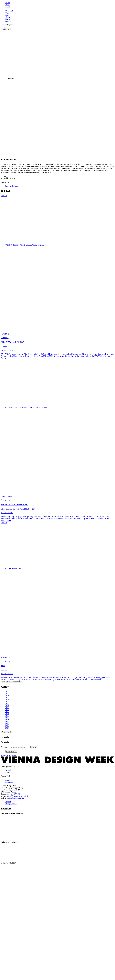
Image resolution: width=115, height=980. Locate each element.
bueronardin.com (12, 186)
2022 (7, 698)
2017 (7, 708)
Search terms (6, 747)
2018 (7, 706)
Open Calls (9, 11)
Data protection (11, 804)
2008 (7, 726)
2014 (7, 714)
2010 (7, 722)
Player (8, 19)
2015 (7, 712)
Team (7, 13)
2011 (7, 720)
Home (8, 3)
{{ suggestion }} (11, 751)
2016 (7, 710)
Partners (8, 9)
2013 (7, 716)
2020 (7, 702)
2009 (7, 724)
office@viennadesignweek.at (17, 796)
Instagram (20, 798)
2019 (7, 704)
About (8, 7)
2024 (7, 693)
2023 (7, 696)
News (7, 5)
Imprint (8, 802)
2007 (7, 728)
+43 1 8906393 (15, 794)
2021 (7, 700)
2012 (7, 718)
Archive (8, 21)
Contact (8, 17)
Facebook (12, 798)
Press (7, 15)
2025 (7, 691)
